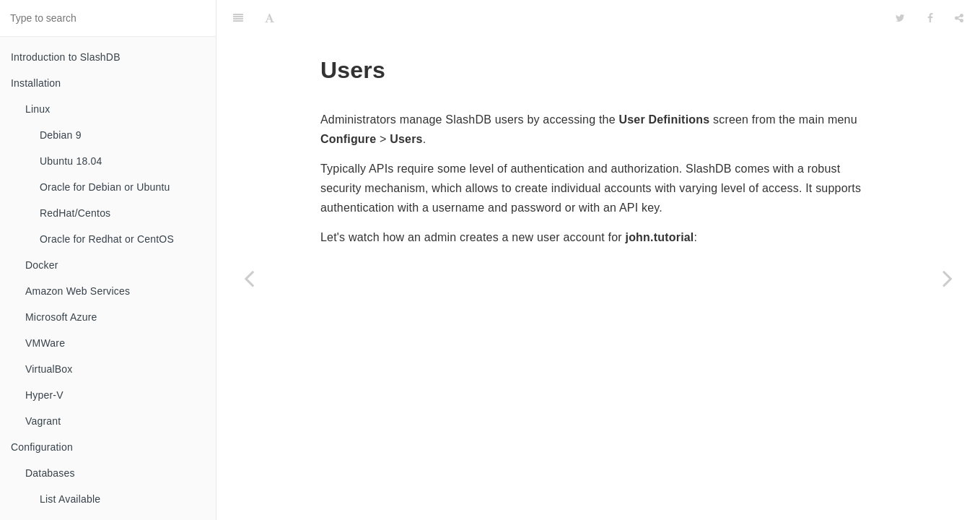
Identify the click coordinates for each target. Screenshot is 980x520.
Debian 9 (61, 135)
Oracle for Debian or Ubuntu (105, 187)
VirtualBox (49, 369)
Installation (36, 83)
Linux (38, 109)
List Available (70, 499)
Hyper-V (44, 395)
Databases (50, 473)
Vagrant (43, 421)
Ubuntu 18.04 (71, 161)
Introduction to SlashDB (66, 57)
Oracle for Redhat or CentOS (107, 239)
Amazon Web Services (78, 291)
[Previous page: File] (249, 278)
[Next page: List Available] (948, 278)
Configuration (42, 447)
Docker (42, 265)
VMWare (45, 343)
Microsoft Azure (61, 317)
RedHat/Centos (75, 213)
